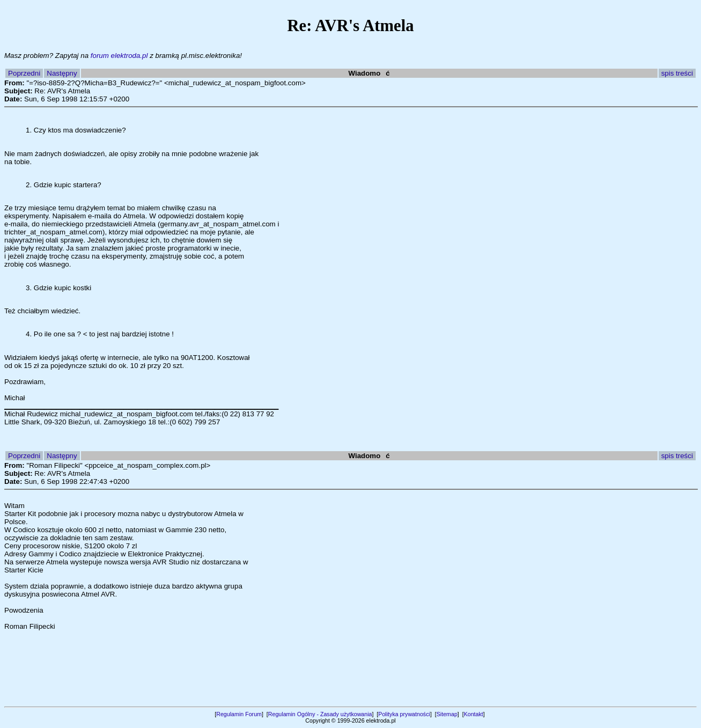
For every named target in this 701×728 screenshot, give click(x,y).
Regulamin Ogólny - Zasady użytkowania (320, 714)
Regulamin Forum (239, 714)
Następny (62, 73)
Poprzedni (24, 73)
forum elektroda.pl (119, 56)
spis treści (677, 73)
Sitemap (447, 714)
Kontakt (474, 714)
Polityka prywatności (404, 714)
